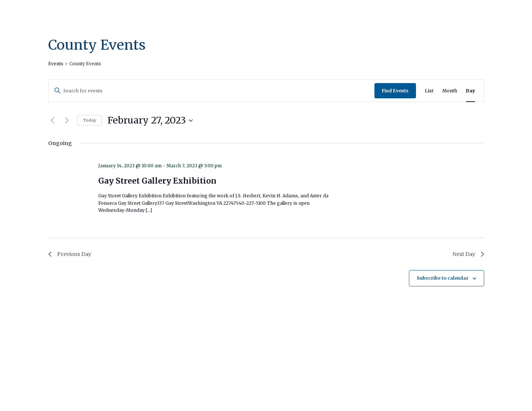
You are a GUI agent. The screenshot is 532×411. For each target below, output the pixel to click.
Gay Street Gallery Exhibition (157, 181)
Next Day (468, 254)
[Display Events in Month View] (450, 91)
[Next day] (67, 121)
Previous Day (70, 254)
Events (56, 64)
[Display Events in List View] (429, 91)
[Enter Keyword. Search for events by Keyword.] (212, 91)
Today (90, 120)
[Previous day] (53, 121)
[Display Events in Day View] (470, 91)
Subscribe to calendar (443, 278)
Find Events (395, 91)
